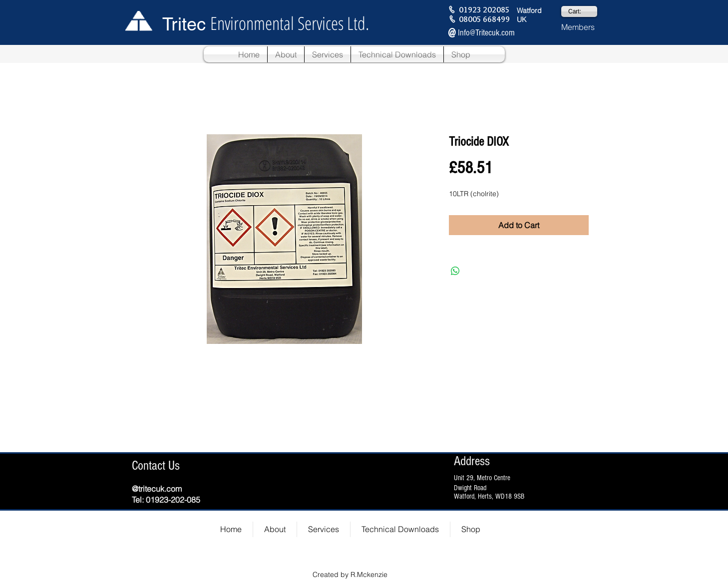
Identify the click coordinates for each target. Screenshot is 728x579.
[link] (579, 11)
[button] (286, 54)
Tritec (184, 24)
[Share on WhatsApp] (455, 271)
